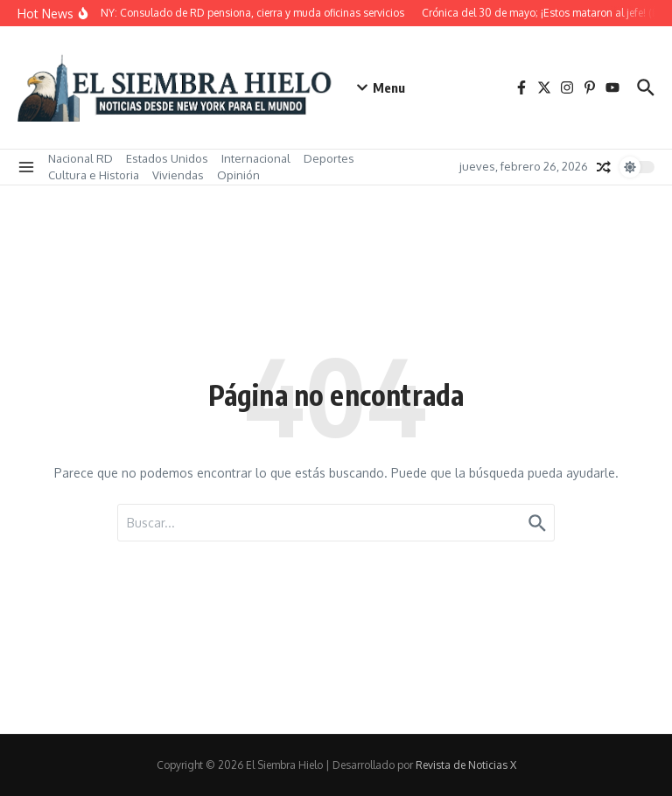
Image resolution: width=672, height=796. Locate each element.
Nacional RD (80, 158)
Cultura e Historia (94, 175)
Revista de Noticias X (466, 765)
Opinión (238, 175)
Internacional (256, 158)
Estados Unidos (167, 158)
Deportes (329, 158)
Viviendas (178, 175)
